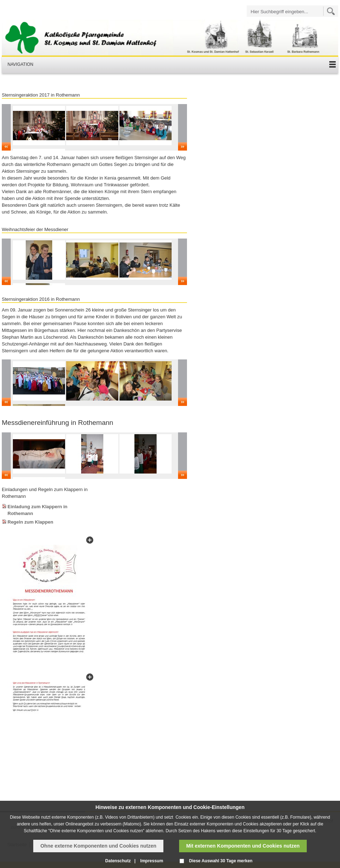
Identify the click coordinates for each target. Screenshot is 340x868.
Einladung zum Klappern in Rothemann (38, 510)
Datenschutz (118, 861)
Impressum (152, 861)
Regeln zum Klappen (30, 522)
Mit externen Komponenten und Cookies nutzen (243, 846)
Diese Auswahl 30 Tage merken (221, 861)
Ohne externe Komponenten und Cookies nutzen (98, 846)
